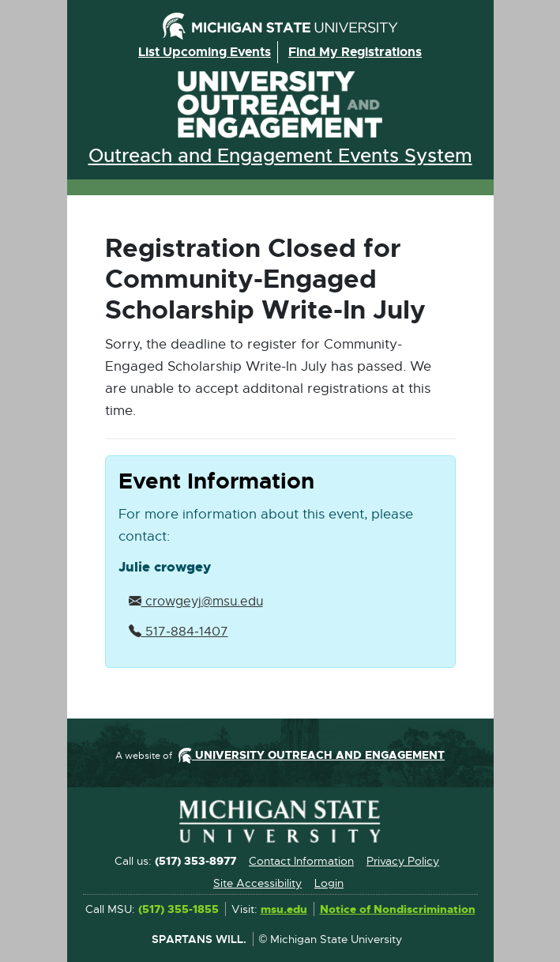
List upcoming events (205, 52)
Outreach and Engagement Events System (280, 156)
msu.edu (284, 910)
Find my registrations (355, 52)
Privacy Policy (403, 861)
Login (329, 883)
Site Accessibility (257, 883)
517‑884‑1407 (179, 632)
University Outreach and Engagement (280, 105)
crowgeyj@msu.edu (196, 602)
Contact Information (301, 861)
